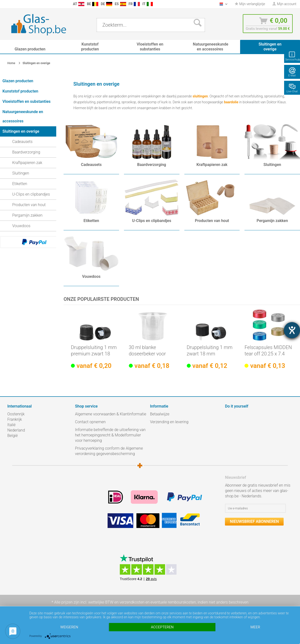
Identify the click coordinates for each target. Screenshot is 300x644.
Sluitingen (21, 173)
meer (255, 627)
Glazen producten (18, 81)
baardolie (231, 102)
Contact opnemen (90, 422)
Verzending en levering (169, 422)
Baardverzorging (26, 152)
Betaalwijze (160, 414)
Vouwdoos (21, 226)
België (12, 436)
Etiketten (20, 184)
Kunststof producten (20, 91)
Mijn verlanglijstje (250, 4)
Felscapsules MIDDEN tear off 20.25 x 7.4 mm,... (268, 351)
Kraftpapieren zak (27, 163)
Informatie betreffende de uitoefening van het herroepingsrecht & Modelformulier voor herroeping (110, 435)
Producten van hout (29, 205)
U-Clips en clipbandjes (31, 194)
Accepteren (162, 627)
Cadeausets (22, 142)
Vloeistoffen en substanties (27, 101)
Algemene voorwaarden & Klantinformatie (111, 414)
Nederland (16, 430)
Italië (11, 425)
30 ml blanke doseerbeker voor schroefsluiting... (147, 351)
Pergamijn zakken (27, 215)
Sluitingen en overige (21, 131)
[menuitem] (5, 4)
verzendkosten (132, 602)
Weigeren (69, 627)
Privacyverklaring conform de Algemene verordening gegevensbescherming (109, 451)
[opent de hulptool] (292, 330)
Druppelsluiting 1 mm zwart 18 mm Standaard (210, 351)
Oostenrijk (16, 414)
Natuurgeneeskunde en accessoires (23, 116)
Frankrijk (15, 419)
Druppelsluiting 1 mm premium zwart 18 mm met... (94, 351)
